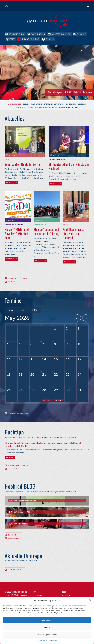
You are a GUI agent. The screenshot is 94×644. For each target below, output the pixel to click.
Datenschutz (43, 640)
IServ (12, 39)
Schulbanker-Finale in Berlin (22, 164)
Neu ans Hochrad (30, 39)
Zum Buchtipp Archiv (17, 466)
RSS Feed (11, 281)
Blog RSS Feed (14, 538)
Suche (78, 6)
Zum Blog (12, 535)
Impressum (53, 640)
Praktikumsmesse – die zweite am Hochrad (75, 233)
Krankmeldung (17, 34)
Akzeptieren (47, 620)
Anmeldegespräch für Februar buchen (70, 92)
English (51, 39)
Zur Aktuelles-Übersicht (18, 278)
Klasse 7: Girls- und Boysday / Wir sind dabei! (17, 233)
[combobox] (23, 310)
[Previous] (77, 318)
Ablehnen (47, 627)
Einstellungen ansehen (47, 635)
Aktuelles (66, 595)
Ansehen (10, 458)
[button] (90, 600)
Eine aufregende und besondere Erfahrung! (47, 231)
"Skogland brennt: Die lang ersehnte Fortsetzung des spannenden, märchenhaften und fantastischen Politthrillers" (43, 445)
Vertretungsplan (62, 34)
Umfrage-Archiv (15, 570)
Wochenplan (38, 34)
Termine (82, 34)
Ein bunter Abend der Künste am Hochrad (69, 166)
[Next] (86, 318)
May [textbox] (23, 310)
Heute (11, 310)
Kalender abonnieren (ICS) (19, 413)
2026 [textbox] (35, 310)
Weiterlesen (11, 182)
